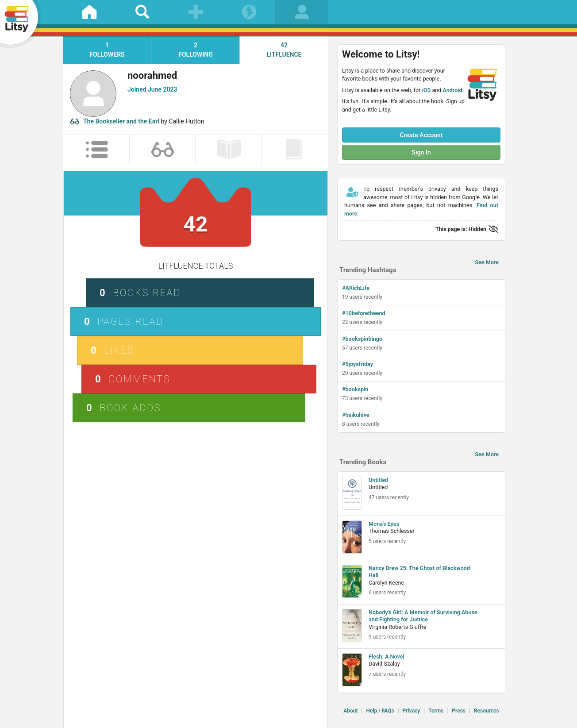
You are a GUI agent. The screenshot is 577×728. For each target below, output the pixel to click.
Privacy (412, 711)
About (350, 711)
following (196, 49)
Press (459, 711)
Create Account (421, 135)
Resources (487, 711)
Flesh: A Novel (387, 657)
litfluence (284, 49)
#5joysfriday (358, 364)
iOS (427, 90)
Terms (436, 711)
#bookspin (355, 389)
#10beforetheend (364, 313)
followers (107, 49)
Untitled (378, 480)
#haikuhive (356, 415)
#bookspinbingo (362, 339)
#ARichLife (356, 288)
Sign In (421, 152)
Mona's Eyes (384, 524)
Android (452, 90)
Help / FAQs (380, 711)
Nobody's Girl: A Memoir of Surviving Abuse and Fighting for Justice (423, 616)
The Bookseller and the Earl (121, 121)
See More (487, 262)
